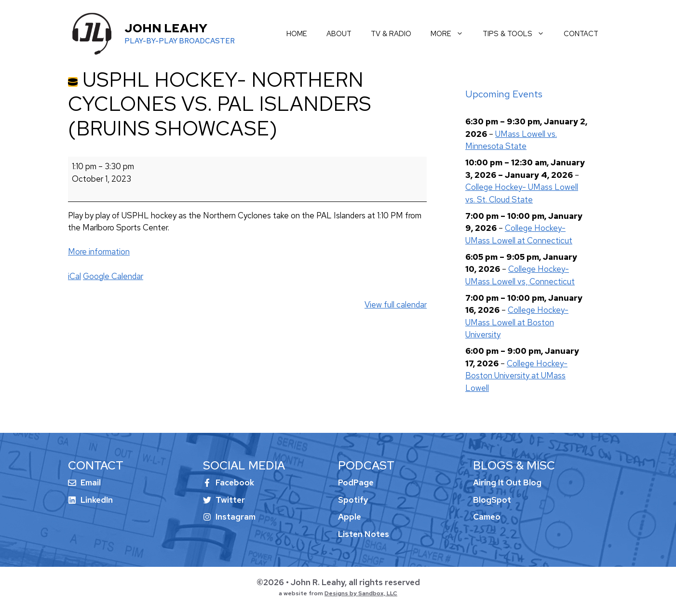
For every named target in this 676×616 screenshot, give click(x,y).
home (297, 34)
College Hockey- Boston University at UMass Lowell (516, 376)
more (452, 34)
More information (99, 252)
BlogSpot (492, 500)
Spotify (353, 500)
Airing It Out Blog (507, 482)
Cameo (487, 517)
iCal (74, 276)
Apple (350, 517)
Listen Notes (364, 534)
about (339, 34)
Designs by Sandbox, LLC (361, 593)
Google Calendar (113, 276)
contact (581, 34)
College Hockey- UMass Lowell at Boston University (517, 322)
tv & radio (391, 34)
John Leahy (166, 28)
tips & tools (518, 34)
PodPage (356, 482)
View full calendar (396, 305)
